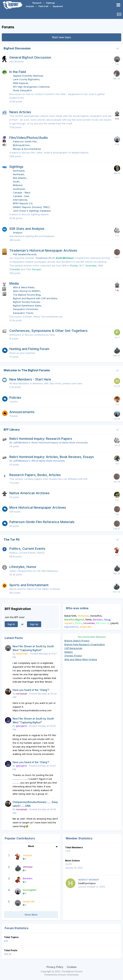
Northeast (18, 174)
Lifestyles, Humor (23, 567)
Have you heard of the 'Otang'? (31, 690)
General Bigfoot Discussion (30, 57)
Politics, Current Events (27, 549)
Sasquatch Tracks (23, 313)
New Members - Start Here (30, 379)
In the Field (18, 72)
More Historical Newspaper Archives (38, 507)
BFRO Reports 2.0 (23, 203)
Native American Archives (29, 493)
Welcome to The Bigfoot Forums (27, 370)
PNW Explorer (20, 83)
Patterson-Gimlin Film (25, 141)
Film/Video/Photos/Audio (29, 138)
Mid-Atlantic (20, 178)
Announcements (22, 412)
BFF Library (12, 430)
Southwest (19, 189)
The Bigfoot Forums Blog (27, 295)
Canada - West (21, 193)
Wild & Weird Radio (24, 287)
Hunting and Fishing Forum (29, 349)
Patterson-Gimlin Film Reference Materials (42, 522)
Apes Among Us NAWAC (27, 291)
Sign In (11, 624)
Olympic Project (73, 656)
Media (14, 283)
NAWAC (69, 652)
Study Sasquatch (22, 90)
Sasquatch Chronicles (25, 309)
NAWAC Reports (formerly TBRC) (31, 207)
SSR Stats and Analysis (27, 229)
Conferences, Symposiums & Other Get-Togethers (48, 331)
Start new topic (61, 37)
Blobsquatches (21, 145)
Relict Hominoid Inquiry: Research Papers (41, 439)
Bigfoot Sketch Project (77, 641)
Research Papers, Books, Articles (35, 475)
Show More (31, 915)
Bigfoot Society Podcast (26, 302)
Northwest (19, 171)
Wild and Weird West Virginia (81, 659)
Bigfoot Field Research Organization (85, 644)
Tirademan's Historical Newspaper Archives (43, 250)
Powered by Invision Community (61, 975)
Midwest (18, 185)
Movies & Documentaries (27, 149)
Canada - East (21, 196)
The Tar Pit (12, 539)
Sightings (16, 167)
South (16, 182)
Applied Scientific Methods (28, 76)
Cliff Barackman (73, 648)
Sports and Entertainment (29, 585)
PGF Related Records (25, 254)
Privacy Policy (55, 967)
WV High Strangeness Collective (31, 87)
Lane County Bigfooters (26, 79)
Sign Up (34, 624)
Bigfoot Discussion (17, 48)
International (20, 200)
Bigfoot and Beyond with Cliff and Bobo (35, 298)
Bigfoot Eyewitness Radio (27, 306)
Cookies (72, 967)
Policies (15, 398)
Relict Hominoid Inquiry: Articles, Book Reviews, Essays (52, 457)
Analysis (18, 233)
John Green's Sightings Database (32, 211)
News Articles (20, 112)
